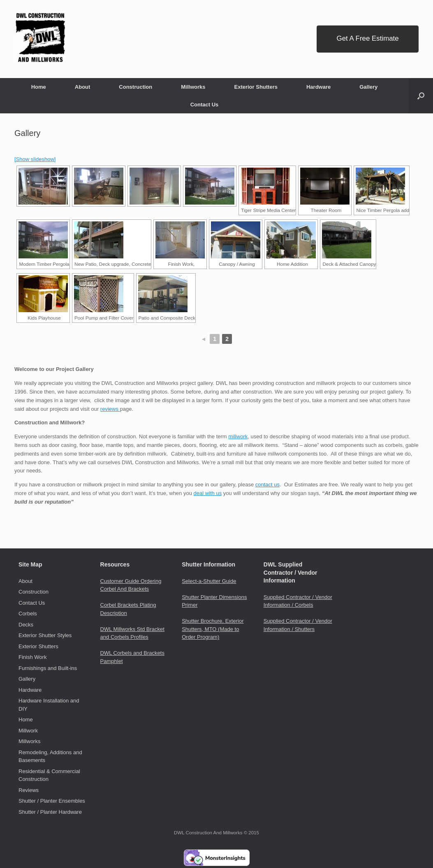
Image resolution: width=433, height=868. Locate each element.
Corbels (28, 614)
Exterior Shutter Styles (45, 635)
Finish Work (32, 657)
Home (39, 87)
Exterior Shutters (256, 87)
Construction (135, 87)
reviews (110, 409)
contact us (267, 485)
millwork (238, 436)
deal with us (208, 493)
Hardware (318, 87)
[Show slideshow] (35, 159)
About (83, 87)
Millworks (193, 87)
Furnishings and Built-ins (48, 668)
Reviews (29, 790)
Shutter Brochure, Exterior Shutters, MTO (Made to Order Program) (213, 629)
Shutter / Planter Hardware (50, 812)
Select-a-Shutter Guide (209, 581)
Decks (26, 625)
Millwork (28, 731)
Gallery (368, 87)
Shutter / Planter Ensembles (52, 801)
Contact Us (205, 105)
